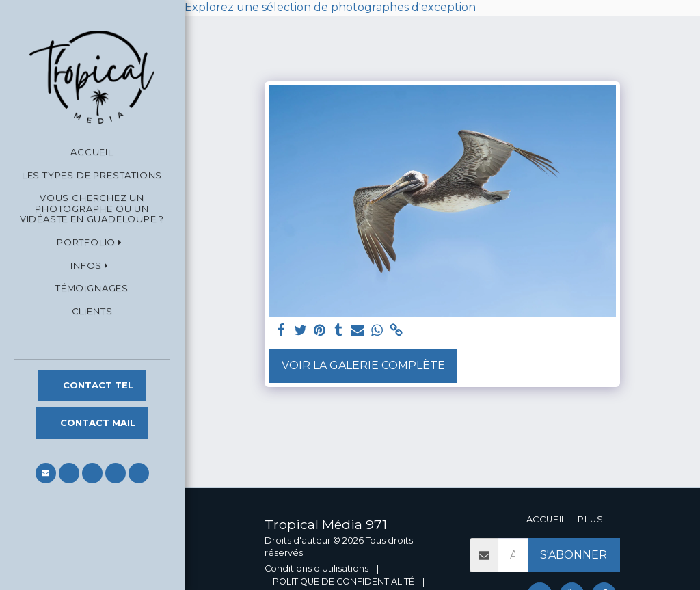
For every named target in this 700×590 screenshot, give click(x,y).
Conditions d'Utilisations (317, 568)
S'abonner (574, 555)
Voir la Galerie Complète (363, 365)
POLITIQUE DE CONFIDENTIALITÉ (344, 581)
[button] (92, 243)
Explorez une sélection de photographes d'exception (330, 7)
